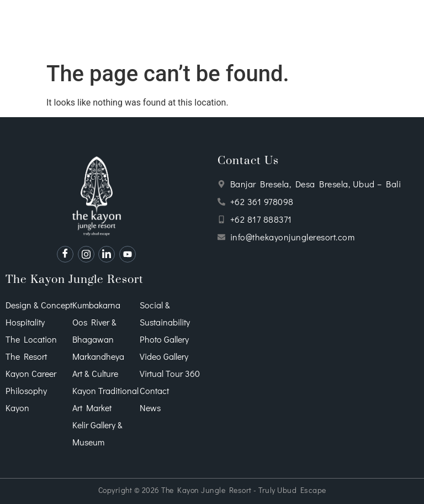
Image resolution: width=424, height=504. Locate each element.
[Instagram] (86, 254)
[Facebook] (65, 254)
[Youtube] (128, 254)
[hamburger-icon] (12, 28)
